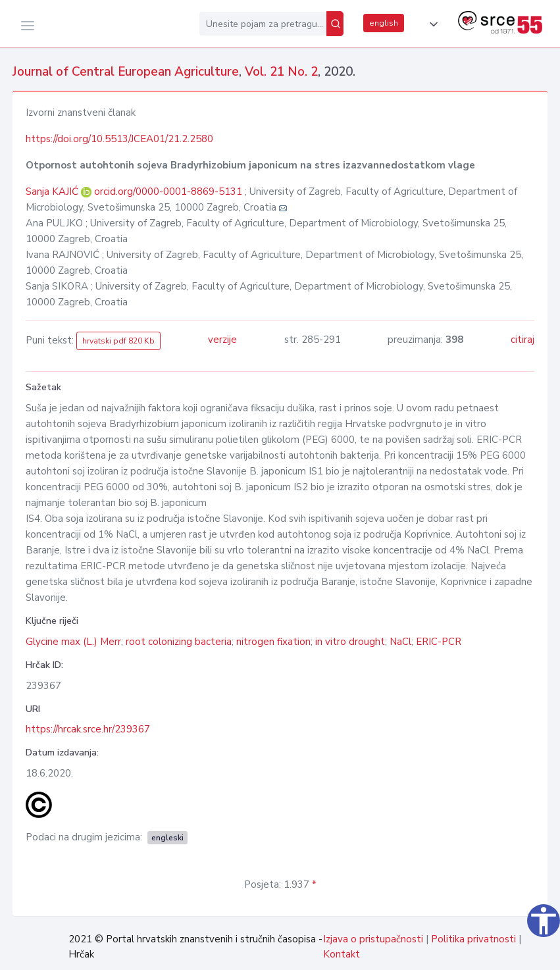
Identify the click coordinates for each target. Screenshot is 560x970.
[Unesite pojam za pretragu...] (263, 24)
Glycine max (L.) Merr (73, 642)
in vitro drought (350, 642)
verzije (222, 340)
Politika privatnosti (473, 939)
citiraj (522, 340)
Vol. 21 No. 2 (281, 72)
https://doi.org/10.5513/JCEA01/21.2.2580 (119, 139)
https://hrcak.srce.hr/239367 (88, 729)
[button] (431, 24)
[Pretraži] (335, 24)
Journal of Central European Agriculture (126, 72)
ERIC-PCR (439, 642)
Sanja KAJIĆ (53, 191)
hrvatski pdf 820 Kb (118, 341)
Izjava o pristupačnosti (373, 939)
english (384, 23)
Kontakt (342, 954)
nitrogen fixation (273, 642)
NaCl (400, 642)
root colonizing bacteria (179, 642)
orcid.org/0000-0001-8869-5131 (168, 191)
